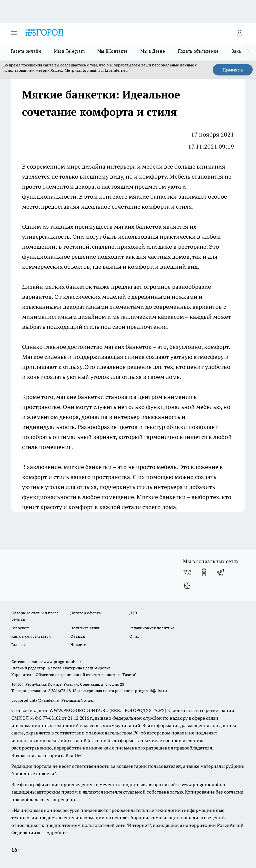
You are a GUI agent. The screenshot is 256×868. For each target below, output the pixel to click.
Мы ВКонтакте (112, 51)
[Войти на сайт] (239, 33)
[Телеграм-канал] (221, 572)
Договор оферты (86, 613)
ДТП (133, 613)
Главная (18, 644)
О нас (134, 636)
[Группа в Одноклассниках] (204, 572)
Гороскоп (20, 628)
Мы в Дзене (153, 51)
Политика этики (85, 628)
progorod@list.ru (151, 691)
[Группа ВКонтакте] (187, 572)
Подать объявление (198, 51)
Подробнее (55, 833)
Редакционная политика (152, 628)
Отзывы (78, 636)
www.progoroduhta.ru (64, 662)
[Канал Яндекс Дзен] (187, 586)
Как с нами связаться (31, 636)
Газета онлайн (26, 51)
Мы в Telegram (69, 51)
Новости (78, 644)
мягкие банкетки (153, 196)
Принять (233, 70)
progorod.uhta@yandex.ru (36, 700)
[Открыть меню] (14, 33)
